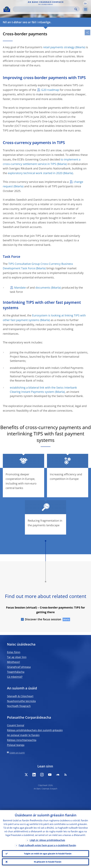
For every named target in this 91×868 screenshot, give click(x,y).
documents (43, 288)
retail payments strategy (59, 47)
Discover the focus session (43, 619)
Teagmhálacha (16, 672)
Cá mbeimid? (15, 677)
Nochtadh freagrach (19, 706)
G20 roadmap (50, 90)
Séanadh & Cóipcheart (20, 696)
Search (76, 9)
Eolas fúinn (14, 652)
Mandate (20, 288)
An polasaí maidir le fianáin (23, 735)
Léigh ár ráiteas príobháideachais (47, 840)
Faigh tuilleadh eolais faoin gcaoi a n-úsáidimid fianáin (47, 845)
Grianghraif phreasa (19, 667)
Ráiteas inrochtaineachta (22, 740)
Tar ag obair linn (17, 657)
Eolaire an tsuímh (17, 753)
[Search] (44, 9)
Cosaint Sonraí (16, 725)
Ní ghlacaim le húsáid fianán (48, 862)
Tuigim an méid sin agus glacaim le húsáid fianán (48, 854)
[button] (85, 3)
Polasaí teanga (16, 745)
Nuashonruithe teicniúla (21, 701)
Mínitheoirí (14, 662)
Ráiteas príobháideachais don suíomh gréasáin (35, 730)
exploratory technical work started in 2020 (35, 173)
